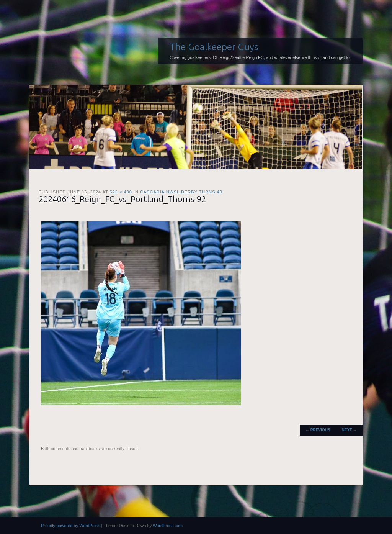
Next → (349, 430)
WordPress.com (168, 526)
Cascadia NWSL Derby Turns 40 (181, 192)
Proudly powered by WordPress (70, 526)
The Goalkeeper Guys (214, 47)
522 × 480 (121, 192)
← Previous (318, 430)
